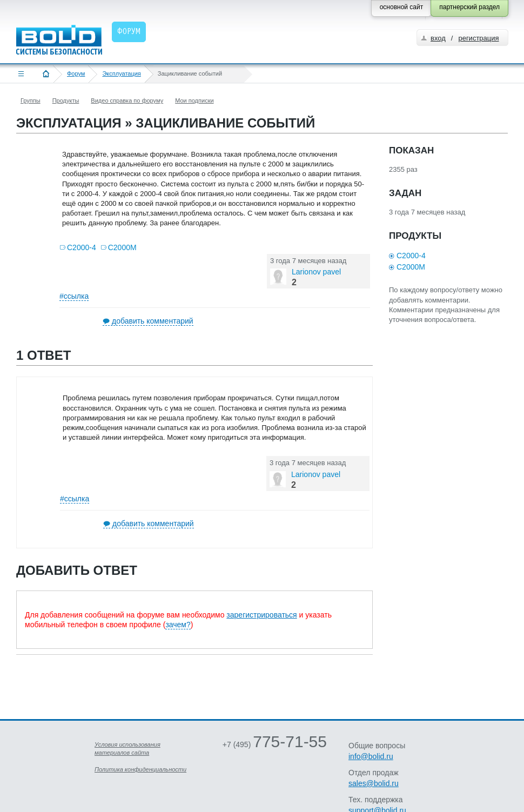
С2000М (122, 247)
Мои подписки (194, 100)
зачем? (178, 625)
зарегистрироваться (261, 615)
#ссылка (74, 296)
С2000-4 (82, 247)
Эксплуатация (121, 73)
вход (438, 38)
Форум (76, 73)
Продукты (66, 100)
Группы (31, 100)
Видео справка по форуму (127, 100)
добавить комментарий (153, 321)
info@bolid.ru (371, 756)
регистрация (478, 38)
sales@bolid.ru (374, 783)
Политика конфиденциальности (140, 769)
